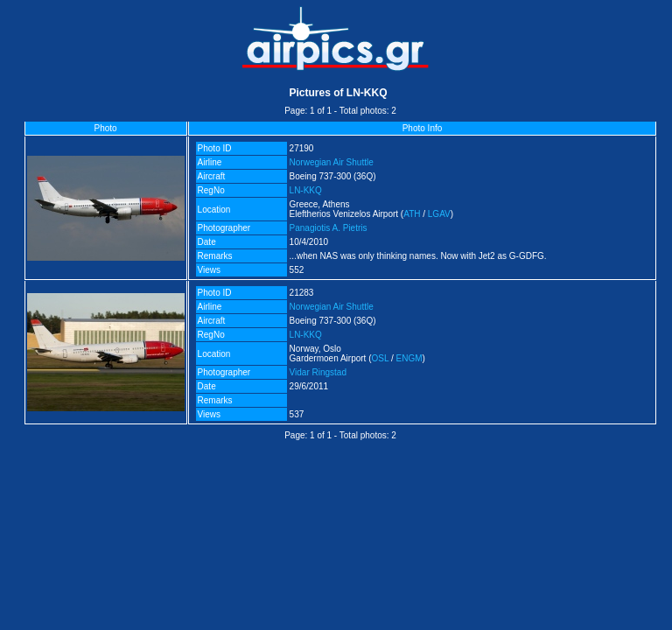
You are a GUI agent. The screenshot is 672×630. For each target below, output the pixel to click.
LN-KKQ (306, 190)
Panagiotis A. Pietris (329, 228)
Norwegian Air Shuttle (332, 162)
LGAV (439, 214)
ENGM (409, 358)
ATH (412, 214)
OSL (381, 358)
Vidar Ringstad (318, 372)
